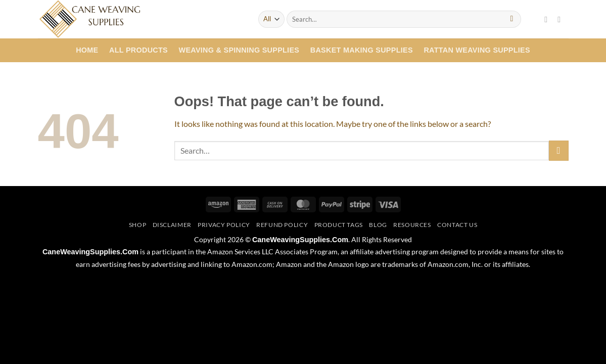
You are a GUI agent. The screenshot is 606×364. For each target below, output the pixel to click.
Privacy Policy (224, 225)
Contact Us (457, 225)
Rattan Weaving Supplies (477, 50)
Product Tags (339, 225)
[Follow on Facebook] (548, 19)
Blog (378, 225)
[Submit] (512, 19)
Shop (137, 225)
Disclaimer (172, 225)
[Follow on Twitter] (562, 19)
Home (87, 50)
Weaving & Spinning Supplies (239, 50)
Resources (412, 225)
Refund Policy (282, 225)
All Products (138, 50)
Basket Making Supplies (362, 50)
